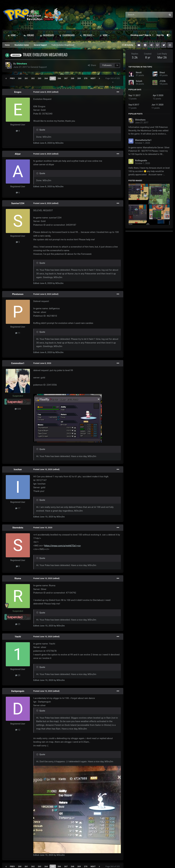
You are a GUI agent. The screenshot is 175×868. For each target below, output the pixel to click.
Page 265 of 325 (113, 80)
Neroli (139, 73)
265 (53, 78)
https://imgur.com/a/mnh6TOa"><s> (62, 546)
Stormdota (18, 528)
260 (20, 78)
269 (79, 78)
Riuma (18, 578)
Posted (42, 92)
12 (18, 730)
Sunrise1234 (18, 203)
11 (18, 333)
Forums (29, 35)
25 (18, 624)
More (105, 35)
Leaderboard (67, 35)
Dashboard (47, 35)
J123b (162, 81)
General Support (39, 67)
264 (46, 78)
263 (40, 78)
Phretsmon (18, 294)
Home (13, 35)
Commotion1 (18, 363)
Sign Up (160, 35)
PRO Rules (87, 35)
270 (86, 78)
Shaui (162, 73)
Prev (12, 78)
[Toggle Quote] (38, 130)
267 (66, 78)
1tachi (18, 637)
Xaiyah (139, 81)
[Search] (139, 15)
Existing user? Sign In (142, 35)
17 (18, 508)
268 (73, 78)
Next (93, 78)
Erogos (18, 92)
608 (18, 409)
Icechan (18, 469)
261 (26, 78)
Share (92, 65)
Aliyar (18, 154)
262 (33, 78)
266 (59, 78)
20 (18, 675)
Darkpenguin (18, 691)
